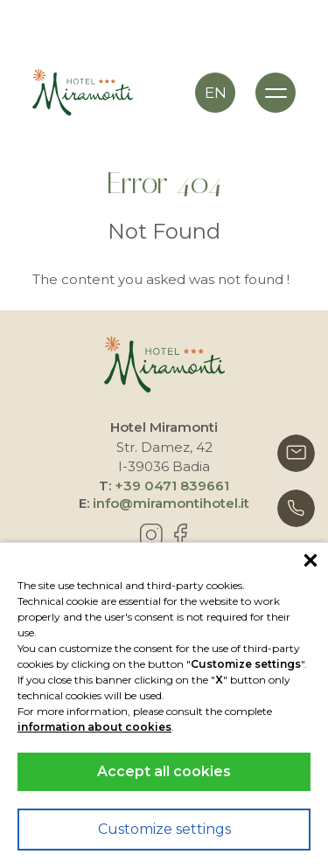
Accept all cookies (164, 771)
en (216, 93)
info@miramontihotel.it (171, 503)
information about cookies (94, 727)
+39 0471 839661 (172, 486)
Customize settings (164, 829)
